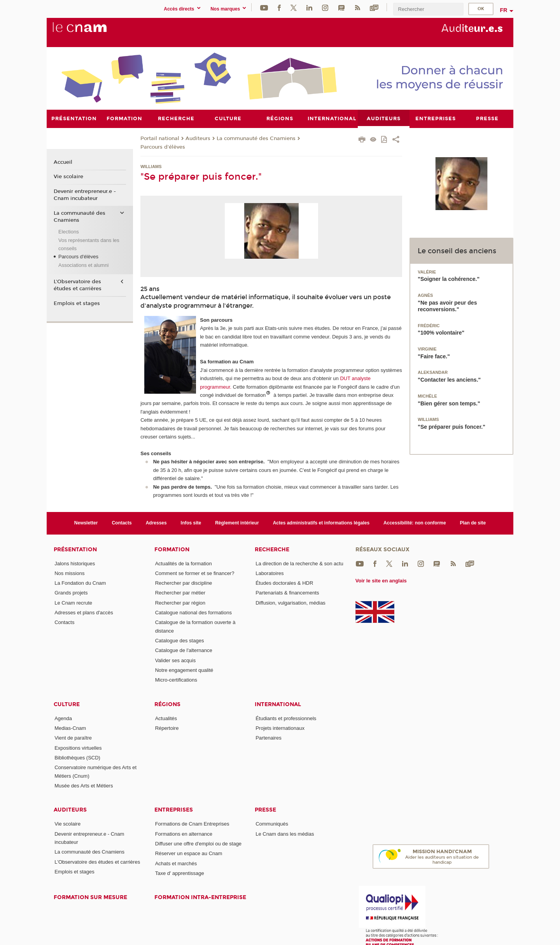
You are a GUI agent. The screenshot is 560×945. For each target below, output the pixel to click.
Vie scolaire (68, 177)
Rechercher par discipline (184, 583)
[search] (428, 9)
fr (504, 10)
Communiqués (272, 824)
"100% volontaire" (441, 333)
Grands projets (71, 593)
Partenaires (268, 738)
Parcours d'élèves (163, 147)
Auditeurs (198, 138)
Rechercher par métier (180, 593)
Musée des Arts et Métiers (84, 786)
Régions (167, 704)
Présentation (75, 549)
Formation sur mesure (90, 897)
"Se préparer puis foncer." (451, 427)
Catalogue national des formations (193, 613)
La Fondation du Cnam (80, 583)
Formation (172, 549)
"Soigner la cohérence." (449, 279)
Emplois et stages (77, 303)
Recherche (272, 549)
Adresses (156, 523)
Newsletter (86, 523)
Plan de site (473, 523)
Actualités (166, 718)
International (278, 704)
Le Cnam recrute (73, 602)
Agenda (63, 718)
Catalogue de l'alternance (184, 650)
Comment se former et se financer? (195, 573)
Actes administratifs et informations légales (321, 523)
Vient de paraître (73, 738)
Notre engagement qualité (184, 670)
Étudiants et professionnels (286, 718)
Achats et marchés (176, 863)
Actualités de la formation (184, 563)
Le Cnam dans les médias (285, 834)
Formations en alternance (184, 834)
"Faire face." (434, 356)
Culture (67, 704)
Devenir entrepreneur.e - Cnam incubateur (85, 195)
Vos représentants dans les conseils (89, 244)
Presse (265, 810)
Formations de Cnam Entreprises (192, 824)
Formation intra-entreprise (200, 897)
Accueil (63, 162)
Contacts (122, 523)
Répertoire (167, 728)
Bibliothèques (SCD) (77, 758)
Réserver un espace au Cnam (189, 853)
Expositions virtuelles (78, 748)
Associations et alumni (83, 265)
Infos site (191, 523)
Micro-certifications (176, 680)
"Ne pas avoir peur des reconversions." (447, 306)
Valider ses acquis (176, 660)
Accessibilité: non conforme (415, 523)
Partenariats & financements (287, 593)
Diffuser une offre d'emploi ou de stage (198, 844)
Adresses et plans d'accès (84, 613)
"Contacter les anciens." (449, 380)
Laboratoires (269, 573)
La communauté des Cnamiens (256, 138)
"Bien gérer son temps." (449, 403)
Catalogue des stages (180, 641)
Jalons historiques (75, 563)
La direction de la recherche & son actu (299, 563)
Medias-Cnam (70, 728)
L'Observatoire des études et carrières (78, 285)
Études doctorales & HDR (284, 583)
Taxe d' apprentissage (180, 873)
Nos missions (69, 573)
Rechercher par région (180, 602)
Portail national (160, 138)
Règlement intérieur (237, 523)
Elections (69, 232)
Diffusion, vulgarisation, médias (290, 602)
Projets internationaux (280, 728)
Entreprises (174, 810)
